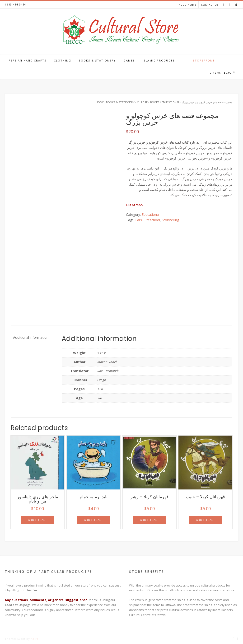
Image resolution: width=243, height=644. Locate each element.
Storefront (204, 60)
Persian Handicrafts (27, 60)
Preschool (152, 220)
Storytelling (170, 220)
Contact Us (210, 5)
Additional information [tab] (31, 337)
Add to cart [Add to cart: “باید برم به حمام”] (93, 520)
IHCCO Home (187, 5)
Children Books (148, 102)
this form (33, 590)
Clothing (63, 60)
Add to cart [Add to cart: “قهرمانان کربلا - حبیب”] (206, 520)
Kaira (35, 639)
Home (100, 102)
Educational (171, 102)
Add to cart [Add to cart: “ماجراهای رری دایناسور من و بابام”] (37, 520)
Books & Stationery (97, 60)
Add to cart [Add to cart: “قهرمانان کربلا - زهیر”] (150, 520)
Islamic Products (159, 60)
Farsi (139, 220)
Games (129, 60)
